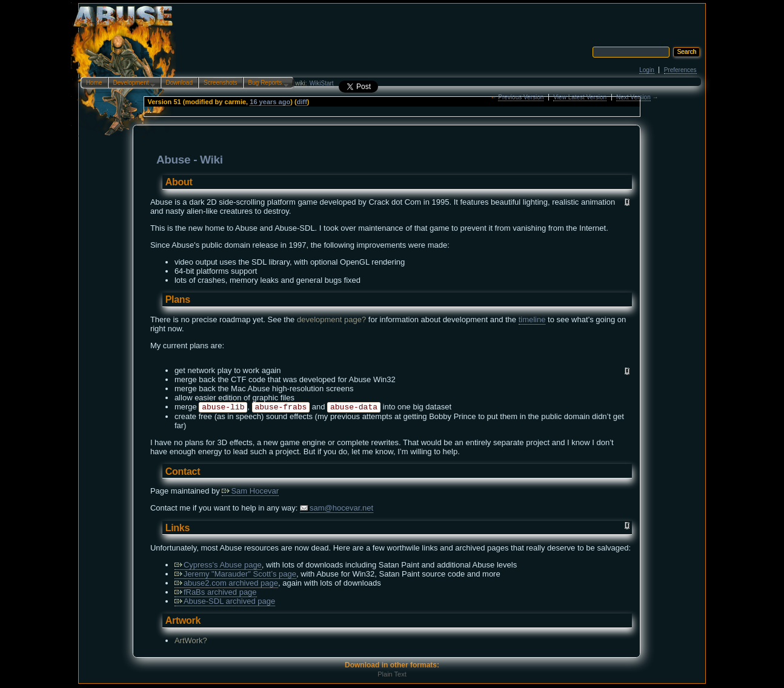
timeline (532, 319)
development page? (331, 319)
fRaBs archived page (216, 593)
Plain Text (392, 675)
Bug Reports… (266, 84)
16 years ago (270, 102)
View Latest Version (580, 97)
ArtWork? (191, 642)
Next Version (633, 97)
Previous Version (521, 97)
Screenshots (221, 83)
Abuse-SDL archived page (225, 602)
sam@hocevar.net (337, 509)
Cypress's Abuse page (218, 566)
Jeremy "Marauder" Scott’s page (235, 575)
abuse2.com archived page (226, 584)
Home (94, 83)
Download (179, 83)
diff (302, 102)
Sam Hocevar (250, 492)
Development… (132, 84)
